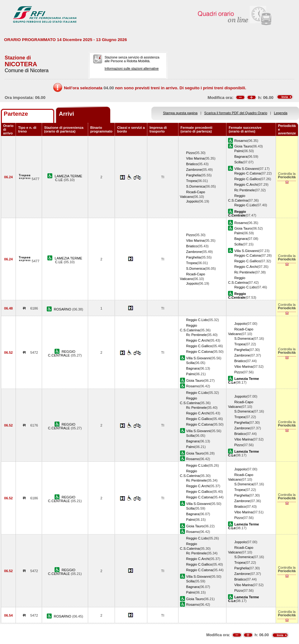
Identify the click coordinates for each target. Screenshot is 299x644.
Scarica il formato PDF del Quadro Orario (236, 113)
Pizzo (190, 153)
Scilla (238, 162)
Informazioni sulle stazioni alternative (132, 68)
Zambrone (194, 170)
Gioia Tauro (243, 146)
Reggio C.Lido (245, 205)
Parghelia (194, 175)
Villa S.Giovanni (246, 169)
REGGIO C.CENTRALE (62, 353)
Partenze (16, 114)
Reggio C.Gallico (247, 179)
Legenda (281, 113)
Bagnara (241, 156)
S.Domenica (196, 186)
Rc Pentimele (244, 190)
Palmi (239, 151)
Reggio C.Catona (247, 173)
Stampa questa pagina (180, 113)
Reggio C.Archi (246, 184)
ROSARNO (63, 309)
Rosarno (241, 141)
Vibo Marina (195, 158)
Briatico (192, 164)
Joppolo (192, 201)
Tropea (192, 181)
